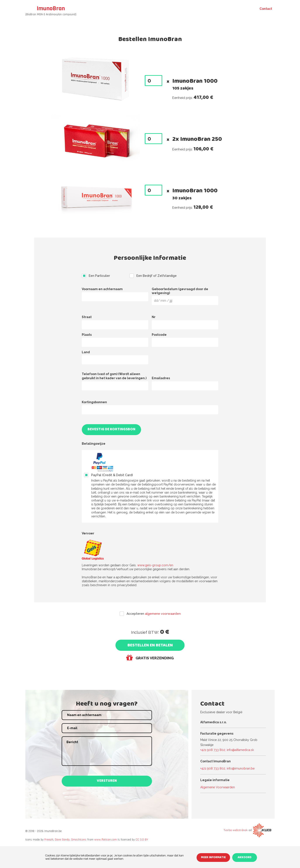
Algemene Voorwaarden (218, 787)
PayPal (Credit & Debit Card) (112, 475)
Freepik (49, 840)
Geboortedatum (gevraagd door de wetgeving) (180, 291)
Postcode (159, 335)
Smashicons (79, 840)
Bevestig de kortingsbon (111, 430)
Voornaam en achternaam (102, 289)
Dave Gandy (62, 840)
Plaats (87, 335)
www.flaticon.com (106, 840)
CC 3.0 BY (142, 840)
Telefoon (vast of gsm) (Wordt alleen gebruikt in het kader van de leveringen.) (114, 376)
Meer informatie (213, 858)
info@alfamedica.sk (240, 750)
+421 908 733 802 (213, 750)
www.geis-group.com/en (155, 565)
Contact (266, 9)
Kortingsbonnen (94, 402)
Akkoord (245, 858)
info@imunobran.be (241, 768)
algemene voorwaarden (163, 614)
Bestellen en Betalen (150, 646)
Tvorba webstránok (236, 830)
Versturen (107, 781)
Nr (154, 317)
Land (86, 352)
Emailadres (161, 378)
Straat (87, 317)
